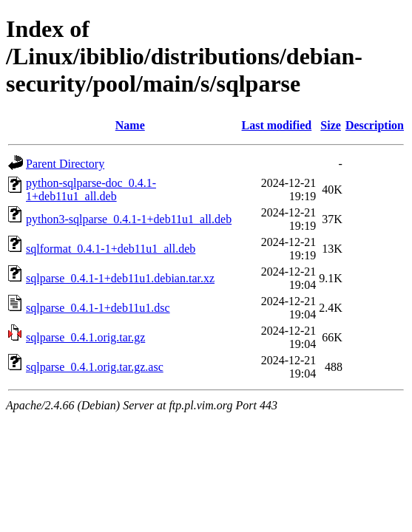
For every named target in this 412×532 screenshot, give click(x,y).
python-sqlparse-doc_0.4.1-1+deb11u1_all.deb (91, 190)
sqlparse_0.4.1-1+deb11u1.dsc (98, 308)
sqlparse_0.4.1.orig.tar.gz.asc (95, 367)
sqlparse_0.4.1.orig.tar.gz (85, 337)
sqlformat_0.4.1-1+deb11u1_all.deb (111, 249)
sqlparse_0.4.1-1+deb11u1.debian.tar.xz (120, 278)
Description (375, 125)
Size (331, 125)
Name (130, 125)
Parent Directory (65, 164)
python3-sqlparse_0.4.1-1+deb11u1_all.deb (129, 219)
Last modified (277, 125)
